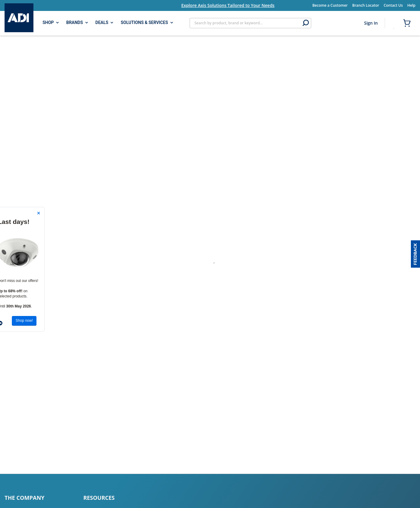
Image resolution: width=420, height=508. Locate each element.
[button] (415, 254)
